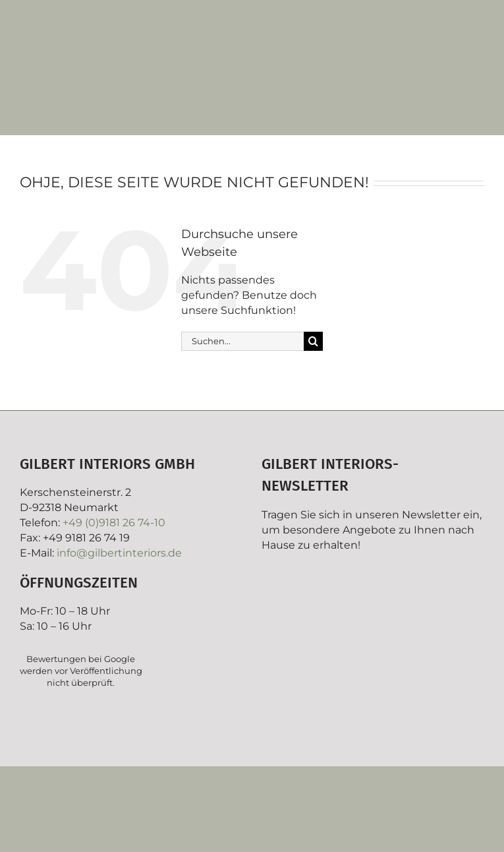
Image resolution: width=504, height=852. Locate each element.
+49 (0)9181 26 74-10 (114, 523)
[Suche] (313, 341)
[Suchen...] (242, 341)
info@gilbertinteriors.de (119, 553)
